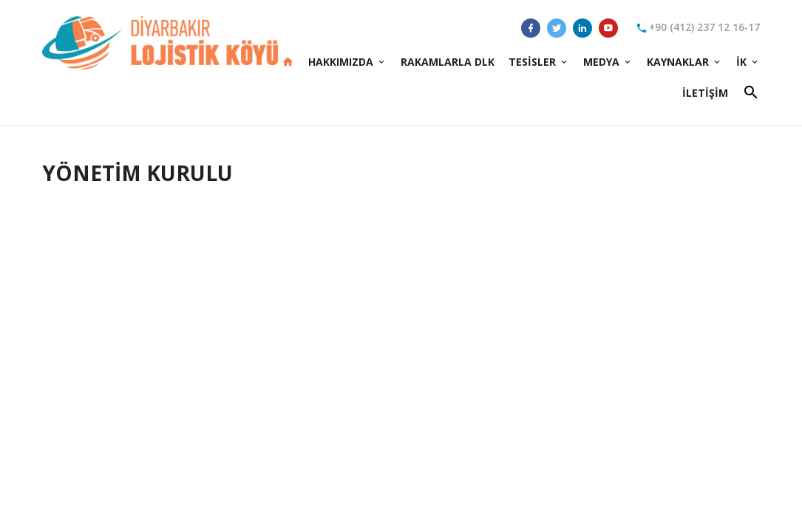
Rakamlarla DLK (448, 62)
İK (748, 62)
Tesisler (539, 62)
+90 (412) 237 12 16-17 (698, 28)
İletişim (705, 93)
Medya (608, 62)
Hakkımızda (347, 62)
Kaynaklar (684, 62)
